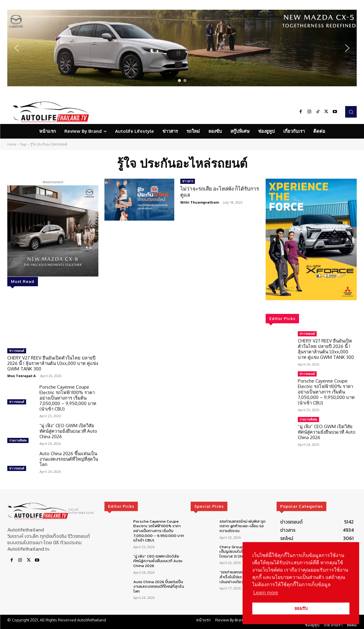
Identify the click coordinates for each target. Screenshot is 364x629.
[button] (182, 48)
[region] (182, 48)
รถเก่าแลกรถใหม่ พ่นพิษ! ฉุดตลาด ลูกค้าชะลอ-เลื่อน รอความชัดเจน (243, 526)
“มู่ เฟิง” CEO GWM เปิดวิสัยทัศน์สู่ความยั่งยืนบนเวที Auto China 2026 (68, 431)
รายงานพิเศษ (18, 440)
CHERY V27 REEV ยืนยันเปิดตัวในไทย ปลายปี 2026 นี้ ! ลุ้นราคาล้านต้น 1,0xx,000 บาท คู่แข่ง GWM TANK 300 (53, 363)
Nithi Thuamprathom (200, 202)
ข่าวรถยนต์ (17, 351)
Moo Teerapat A (22, 376)
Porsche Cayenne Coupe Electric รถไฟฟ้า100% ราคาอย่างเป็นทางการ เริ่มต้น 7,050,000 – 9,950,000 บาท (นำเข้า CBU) (68, 398)
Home (12, 144)
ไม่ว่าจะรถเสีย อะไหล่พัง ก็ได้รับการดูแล (220, 192)
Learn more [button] (266, 593)
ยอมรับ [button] (301, 608)
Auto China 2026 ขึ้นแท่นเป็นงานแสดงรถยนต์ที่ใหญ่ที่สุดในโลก (69, 459)
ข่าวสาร (188, 181)
